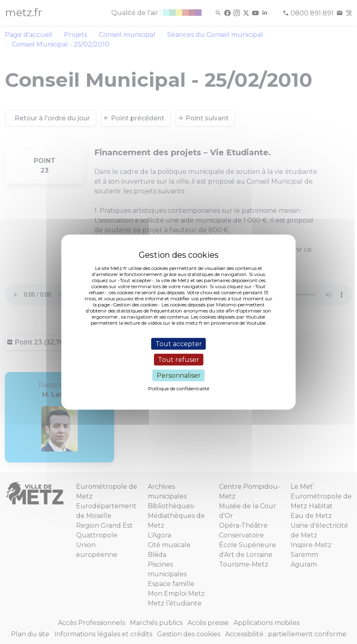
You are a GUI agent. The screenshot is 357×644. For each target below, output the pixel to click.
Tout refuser (178, 359)
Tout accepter (179, 343)
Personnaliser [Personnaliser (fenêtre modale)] (179, 375)
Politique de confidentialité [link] (179, 388)
